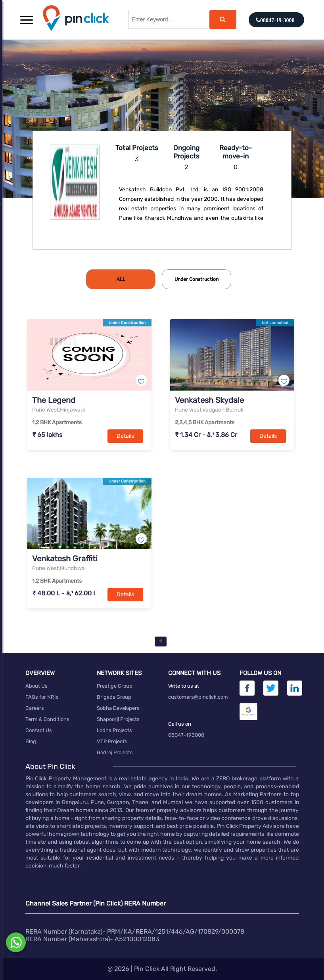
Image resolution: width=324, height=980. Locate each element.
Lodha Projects (114, 730)
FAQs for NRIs (42, 697)
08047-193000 (186, 735)
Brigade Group (114, 697)
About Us (36, 686)
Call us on (180, 724)
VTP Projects (112, 741)
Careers (35, 708)
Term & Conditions (47, 719)
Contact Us (39, 730)
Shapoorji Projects (118, 719)
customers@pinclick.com (198, 697)
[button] (27, 20)
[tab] (121, 279)
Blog (31, 741)
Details (125, 436)
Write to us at (184, 686)
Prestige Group (115, 686)
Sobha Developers (118, 708)
